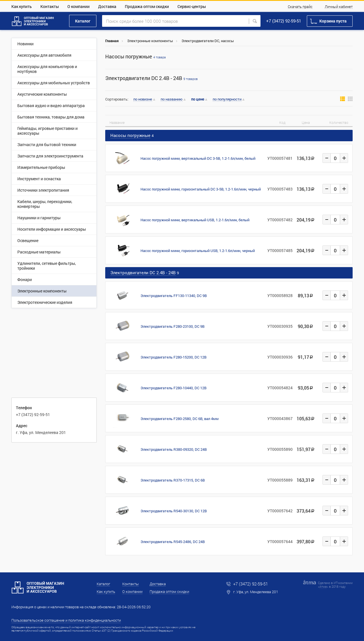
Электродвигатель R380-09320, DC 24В (174, 449)
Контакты (50, 6)
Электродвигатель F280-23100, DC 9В (172, 326)
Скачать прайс (300, 7)
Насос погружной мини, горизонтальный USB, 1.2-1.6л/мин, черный (198, 251)
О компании (78, 6)
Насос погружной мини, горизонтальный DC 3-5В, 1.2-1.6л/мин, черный (201, 189)
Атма (323, 586)
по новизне (143, 99)
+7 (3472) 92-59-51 (284, 21)
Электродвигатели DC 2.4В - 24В (151, 78)
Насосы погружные (136, 57)
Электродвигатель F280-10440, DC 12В (173, 388)
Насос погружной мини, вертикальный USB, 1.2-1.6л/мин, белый (195, 220)
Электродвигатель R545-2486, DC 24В (173, 542)
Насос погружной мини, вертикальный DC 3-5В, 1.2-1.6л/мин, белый (198, 158)
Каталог (83, 21)
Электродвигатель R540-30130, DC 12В (174, 511)
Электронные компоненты (150, 41)
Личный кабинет (339, 7)
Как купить (22, 6)
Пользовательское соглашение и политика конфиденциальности (66, 620)
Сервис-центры (192, 6)
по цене (198, 99)
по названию (172, 99)
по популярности (227, 99)
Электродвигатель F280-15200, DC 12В (173, 357)
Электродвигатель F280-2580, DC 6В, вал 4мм (180, 419)
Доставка (107, 6)
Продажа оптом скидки (147, 6)
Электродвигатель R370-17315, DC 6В (173, 480)
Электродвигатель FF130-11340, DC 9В (174, 296)
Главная (112, 41)
